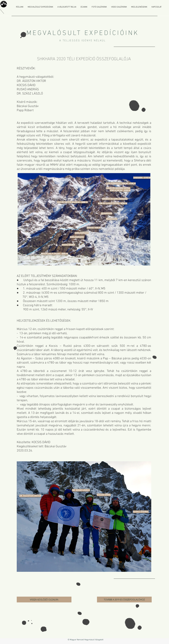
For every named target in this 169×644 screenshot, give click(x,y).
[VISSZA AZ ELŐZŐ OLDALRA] (44, 600)
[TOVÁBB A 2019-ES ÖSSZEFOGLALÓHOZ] (124, 600)
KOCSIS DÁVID (41, 442)
